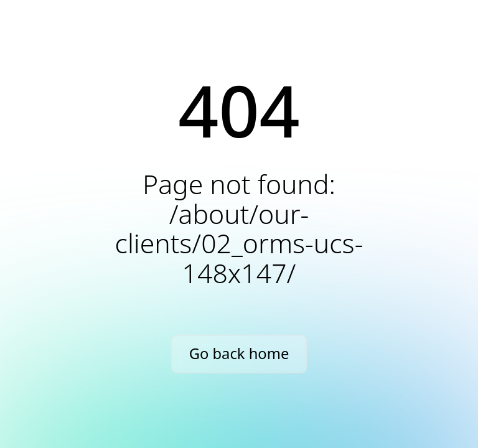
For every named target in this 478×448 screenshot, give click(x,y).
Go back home (239, 353)
